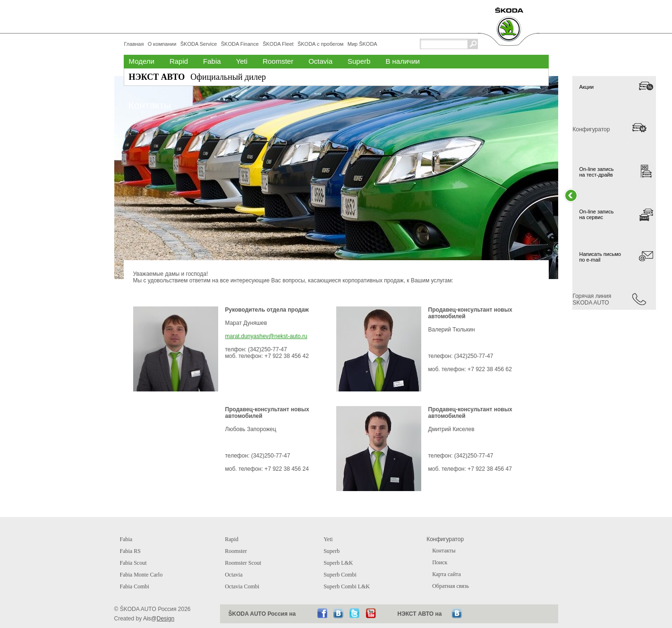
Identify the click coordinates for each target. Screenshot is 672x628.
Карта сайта (447, 574)
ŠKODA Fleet (278, 44)
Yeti (242, 61)
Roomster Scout (243, 563)
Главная (134, 44)
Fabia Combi (135, 586)
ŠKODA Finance (240, 44)
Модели (142, 61)
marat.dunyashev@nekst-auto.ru (266, 336)
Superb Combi (340, 575)
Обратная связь (451, 586)
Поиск (440, 562)
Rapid (179, 61)
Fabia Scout (133, 563)
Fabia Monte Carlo (141, 575)
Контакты (444, 551)
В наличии (403, 61)
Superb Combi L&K (347, 586)
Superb (359, 61)
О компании (162, 44)
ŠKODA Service (199, 44)
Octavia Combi (242, 586)
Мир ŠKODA (362, 44)
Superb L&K (338, 563)
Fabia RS (130, 551)
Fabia (212, 61)
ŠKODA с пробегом (320, 44)
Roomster (278, 61)
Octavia (320, 61)
